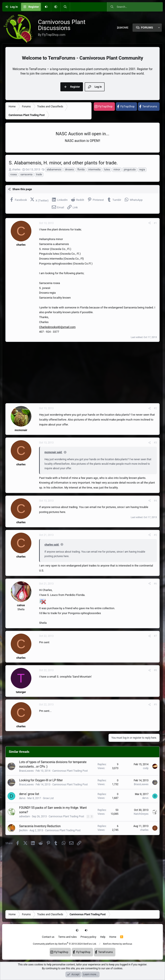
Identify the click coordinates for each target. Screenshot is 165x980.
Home (113, 937)
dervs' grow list (29, 794)
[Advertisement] (82, 373)
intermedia (94, 170)
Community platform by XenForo (65, 944)
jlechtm (23, 830)
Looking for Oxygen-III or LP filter (41, 780)
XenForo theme (111, 944)
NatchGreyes (141, 814)
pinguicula (130, 170)
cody (146, 768)
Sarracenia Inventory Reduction (40, 826)
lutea (107, 170)
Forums (147, 28)
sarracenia (26, 174)
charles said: (52, 545)
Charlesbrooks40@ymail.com (57, 327)
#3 (155, 443)
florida (81, 170)
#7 (155, 636)
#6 (155, 584)
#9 (155, 705)
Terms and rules (67, 937)
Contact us (48, 937)
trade (39, 174)
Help (103, 937)
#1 (155, 223)
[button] (56, 7)
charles (16, 170)
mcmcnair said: (53, 452)
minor (117, 170)
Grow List (48, 798)
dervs (22, 798)
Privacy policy (88, 937)
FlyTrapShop (105, 107)
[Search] (65, 7)
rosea (14, 174)
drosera (69, 170)
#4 (155, 501)
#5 (155, 535)
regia (142, 170)
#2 (155, 408)
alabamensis (54, 170)
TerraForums (150, 107)
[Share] (150, 223)
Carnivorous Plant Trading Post (70, 771)
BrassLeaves (26, 771)
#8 (155, 670)
